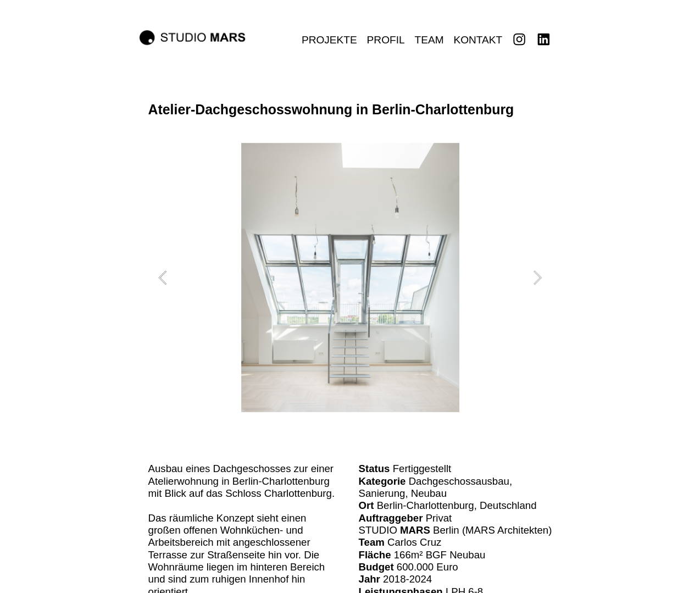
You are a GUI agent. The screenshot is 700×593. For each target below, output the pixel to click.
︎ (519, 40)
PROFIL (386, 40)
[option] (350, 278)
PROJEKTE (329, 40)
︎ (543, 40)
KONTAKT (478, 40)
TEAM (429, 40)
